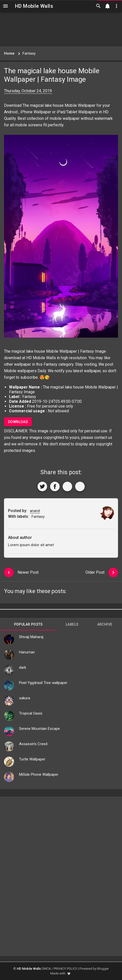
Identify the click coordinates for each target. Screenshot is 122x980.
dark (23, 667)
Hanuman (27, 652)
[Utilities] (116, 6)
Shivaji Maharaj (31, 637)
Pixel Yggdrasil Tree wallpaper (43, 683)
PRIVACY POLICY (65, 969)
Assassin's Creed (33, 744)
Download (18, 422)
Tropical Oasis (31, 713)
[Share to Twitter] (42, 486)
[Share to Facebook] (55, 486)
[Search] (98, 6)
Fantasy (50, 364)
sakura (25, 698)
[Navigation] (6, 6)
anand (35, 511)
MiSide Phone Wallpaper (39, 774)
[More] (80, 486)
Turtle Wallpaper (32, 759)
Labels (72, 624)
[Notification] (107, 6)
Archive (105, 624)
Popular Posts (28, 624)
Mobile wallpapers (20, 371)
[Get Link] (67, 486)
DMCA (46, 969)
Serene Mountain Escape (39, 729)
